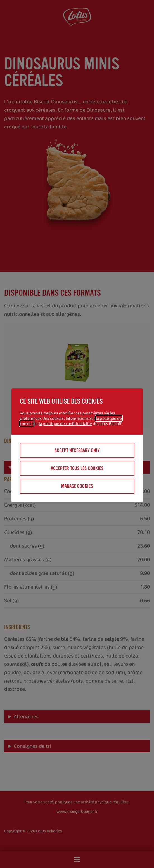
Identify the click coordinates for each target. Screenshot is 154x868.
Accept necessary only (77, 450)
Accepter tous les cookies (77, 468)
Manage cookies (77, 486)
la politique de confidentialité (65, 424)
